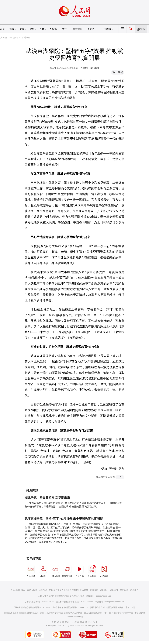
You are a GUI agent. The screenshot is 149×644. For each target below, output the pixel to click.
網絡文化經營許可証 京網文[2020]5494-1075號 (61, 613)
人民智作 (104, 571)
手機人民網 (55, 571)
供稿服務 (84, 590)
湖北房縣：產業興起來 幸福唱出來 (47, 498)
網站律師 (114, 590)
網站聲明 (104, 590)
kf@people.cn (48, 602)
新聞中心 (26, 38)
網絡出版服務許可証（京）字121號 (100, 613)
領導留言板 (67, 571)
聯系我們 (134, 590)
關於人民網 (32, 590)
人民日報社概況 (18, 590)
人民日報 (31, 571)
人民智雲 (92, 571)
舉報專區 (78, 29)
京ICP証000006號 (125, 613)
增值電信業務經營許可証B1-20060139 (70, 607)
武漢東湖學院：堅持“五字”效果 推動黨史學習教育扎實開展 (64, 519)
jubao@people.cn (104, 596)
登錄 (142, 29)
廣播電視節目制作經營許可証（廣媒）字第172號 (112, 607)
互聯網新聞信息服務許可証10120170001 (32, 607)
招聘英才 (53, 590)
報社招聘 (43, 590)
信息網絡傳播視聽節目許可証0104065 (21, 613)
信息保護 (124, 590)
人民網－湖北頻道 (90, 68)
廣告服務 (63, 590)
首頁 (2, 29)
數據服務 (94, 590)
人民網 (4, 38)
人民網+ (43, 571)
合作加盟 (74, 590)
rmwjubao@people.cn (115, 602)
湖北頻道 (14, 38)
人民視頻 (80, 571)
